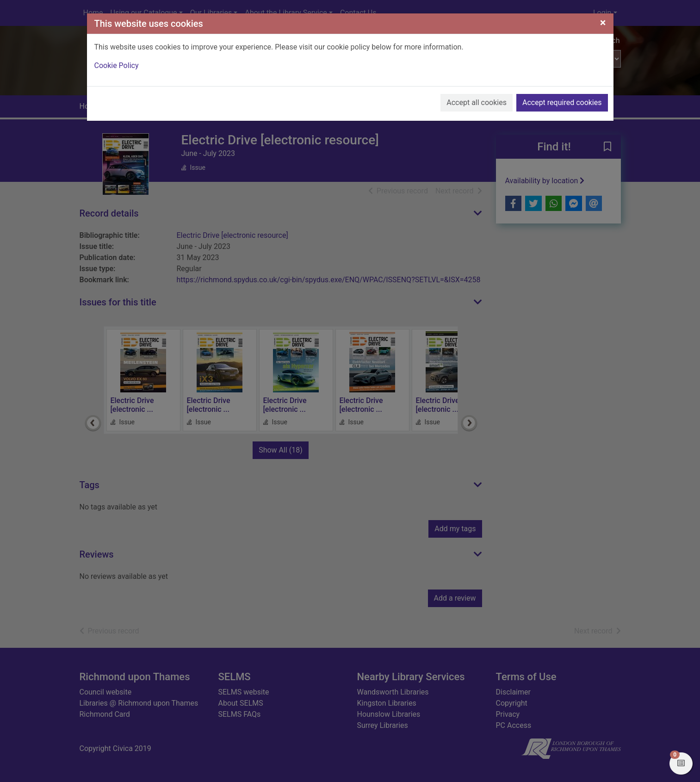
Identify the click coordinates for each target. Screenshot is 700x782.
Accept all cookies (477, 102)
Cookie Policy (117, 65)
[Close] (603, 23)
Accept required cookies (562, 102)
